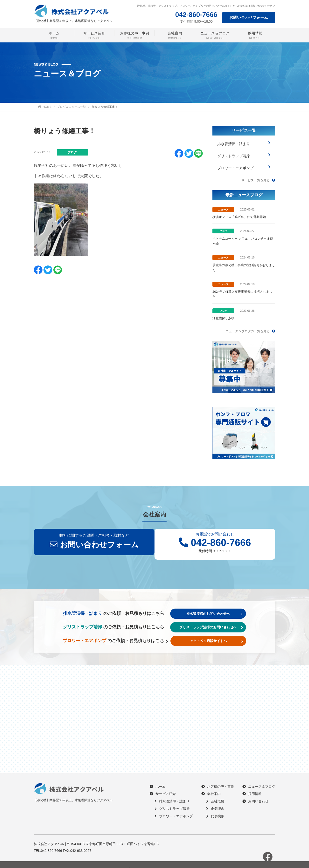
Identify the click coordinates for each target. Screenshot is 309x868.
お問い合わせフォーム (249, 17)
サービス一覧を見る (258, 172)
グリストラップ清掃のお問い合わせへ (214, 618)
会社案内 (211, 785)
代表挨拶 (215, 807)
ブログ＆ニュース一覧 (71, 107)
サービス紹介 (163, 785)
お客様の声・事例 (218, 777)
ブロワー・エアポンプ (244, 162)
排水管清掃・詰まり (244, 143)
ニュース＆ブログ (259, 777)
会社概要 (215, 792)
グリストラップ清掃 (244, 153)
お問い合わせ (255, 792)
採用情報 (252, 785)
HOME (45, 107)
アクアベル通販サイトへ (219, 631)
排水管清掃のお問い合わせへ (217, 604)
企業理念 (215, 799)
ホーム (158, 777)
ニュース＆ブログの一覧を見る (250, 322)
